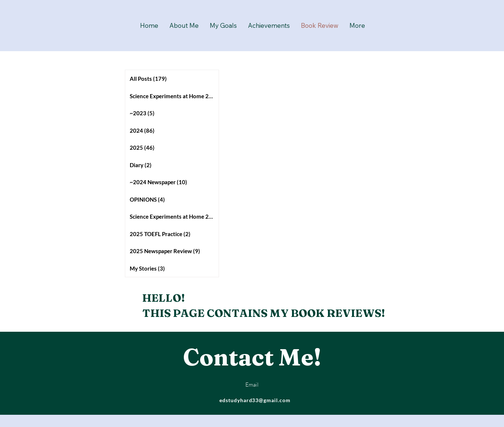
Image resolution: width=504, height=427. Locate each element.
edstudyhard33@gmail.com (255, 400)
